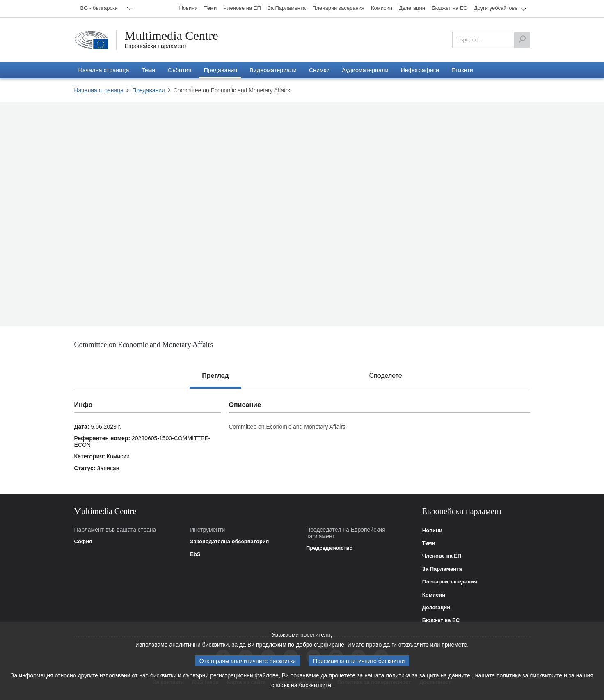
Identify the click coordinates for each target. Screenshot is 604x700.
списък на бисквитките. (302, 685)
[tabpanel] (302, 442)
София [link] (83, 542)
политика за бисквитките (529, 675)
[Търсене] (522, 40)
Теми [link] (429, 543)
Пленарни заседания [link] (450, 582)
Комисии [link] (434, 595)
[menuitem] (105, 9)
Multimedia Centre (172, 36)
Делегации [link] (436, 608)
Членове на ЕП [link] (442, 556)
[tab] (215, 376)
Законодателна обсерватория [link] (229, 542)
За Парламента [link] (442, 569)
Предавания (148, 90)
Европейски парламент (156, 46)
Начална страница (99, 90)
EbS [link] (195, 554)
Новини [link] (432, 531)
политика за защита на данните (428, 675)
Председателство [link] (329, 548)
